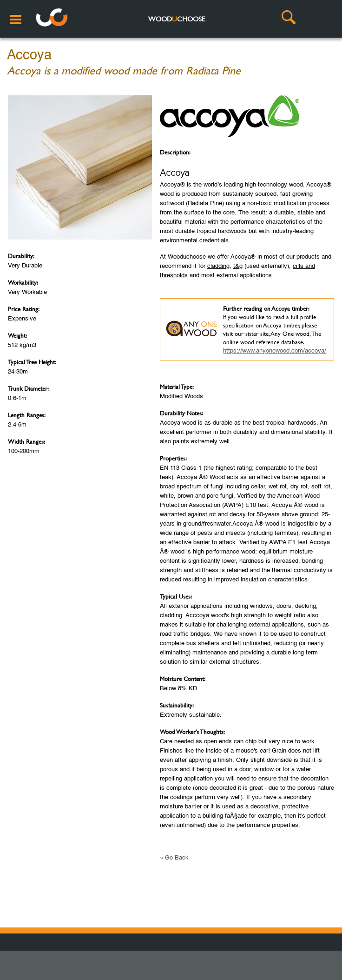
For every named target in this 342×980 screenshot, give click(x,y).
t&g (238, 266)
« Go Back (174, 858)
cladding (218, 266)
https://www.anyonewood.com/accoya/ (275, 351)
